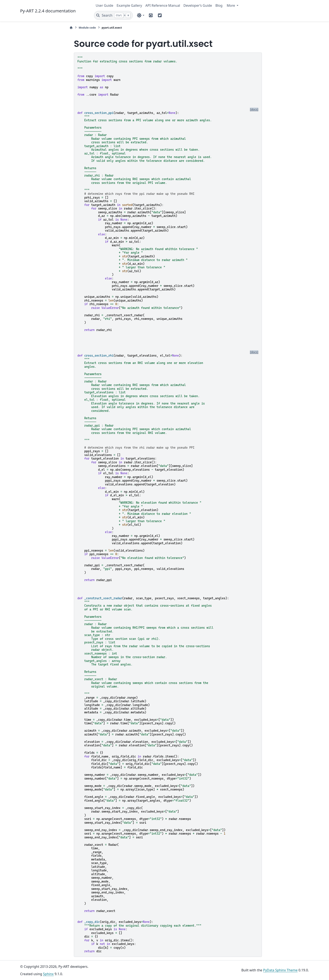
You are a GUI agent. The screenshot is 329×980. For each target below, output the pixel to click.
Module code (87, 28)
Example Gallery (129, 5)
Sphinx (48, 974)
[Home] (71, 28)
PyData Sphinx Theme (280, 970)
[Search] (113, 15)
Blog (219, 5)
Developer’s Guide (198, 5)
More (231, 5)
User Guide (104, 5)
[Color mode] (140, 15)
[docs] (254, 109)
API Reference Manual (163, 5)
